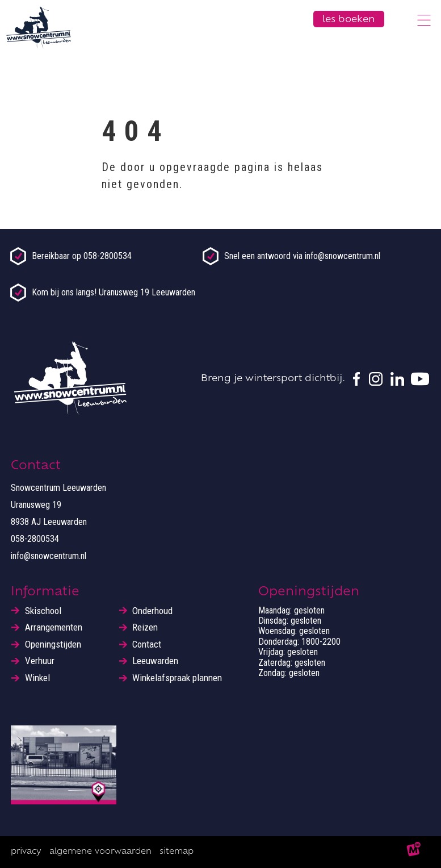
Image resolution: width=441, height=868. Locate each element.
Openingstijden (53, 644)
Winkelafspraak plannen (177, 678)
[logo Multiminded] (414, 852)
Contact (147, 644)
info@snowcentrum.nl (49, 556)
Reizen (145, 627)
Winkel (37, 678)
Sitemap (177, 852)
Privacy (26, 852)
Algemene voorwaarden (100, 852)
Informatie (45, 592)
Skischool (43, 611)
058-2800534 (35, 539)
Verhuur (40, 661)
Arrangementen (54, 627)
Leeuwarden (155, 661)
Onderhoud (152, 611)
